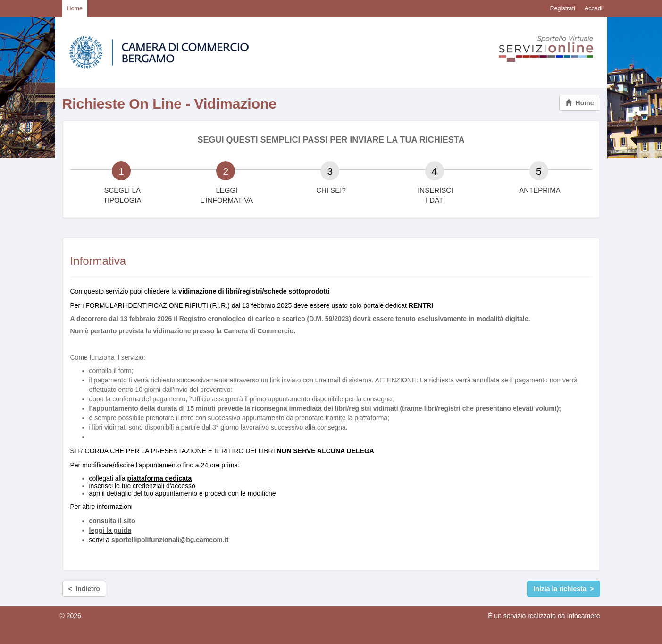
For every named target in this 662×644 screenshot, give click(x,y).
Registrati (562, 8)
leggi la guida (110, 530)
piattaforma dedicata (159, 478)
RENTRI (421, 305)
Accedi (594, 8)
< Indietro (84, 589)
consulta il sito (112, 521)
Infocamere (583, 616)
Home (75, 8)
